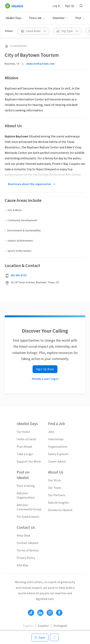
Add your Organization (26, 495)
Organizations (58, 447)
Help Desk (23, 536)
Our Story (54, 480)
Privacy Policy (26, 558)
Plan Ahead (24, 447)
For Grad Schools (28, 517)
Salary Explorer (58, 454)
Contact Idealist (28, 543)
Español (43, 626)
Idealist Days (14, 18)
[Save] (40, 638)
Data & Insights (58, 503)
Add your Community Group (29, 507)
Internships (56, 439)
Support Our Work (29, 462)
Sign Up (70, 6)
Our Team (55, 488)
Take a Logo (25, 454)
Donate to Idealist (60, 510)
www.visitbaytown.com (40, 64)
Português (60, 626)
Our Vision (23, 432)
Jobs (51, 432)
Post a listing (26, 486)
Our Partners (57, 495)
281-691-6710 (18, 275)
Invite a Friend (26, 439)
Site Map (22, 565)
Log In (56, 6)
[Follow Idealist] (31, 613)
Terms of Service (28, 550)
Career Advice (57, 462)
